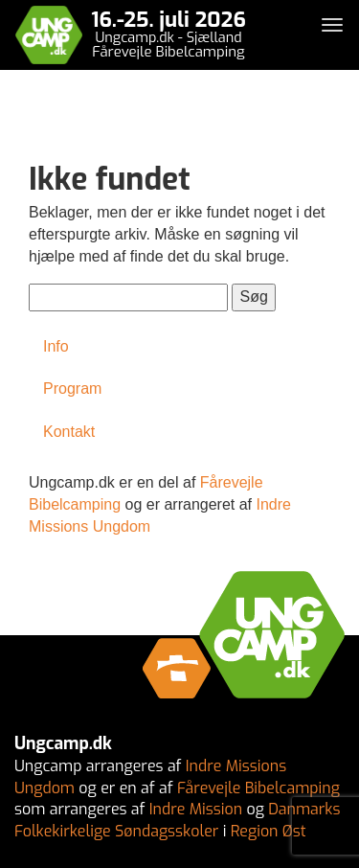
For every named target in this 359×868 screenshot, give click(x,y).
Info (56, 346)
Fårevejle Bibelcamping (258, 788)
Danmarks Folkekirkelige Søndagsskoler (177, 820)
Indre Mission (196, 809)
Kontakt (69, 432)
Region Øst (269, 831)
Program (72, 388)
